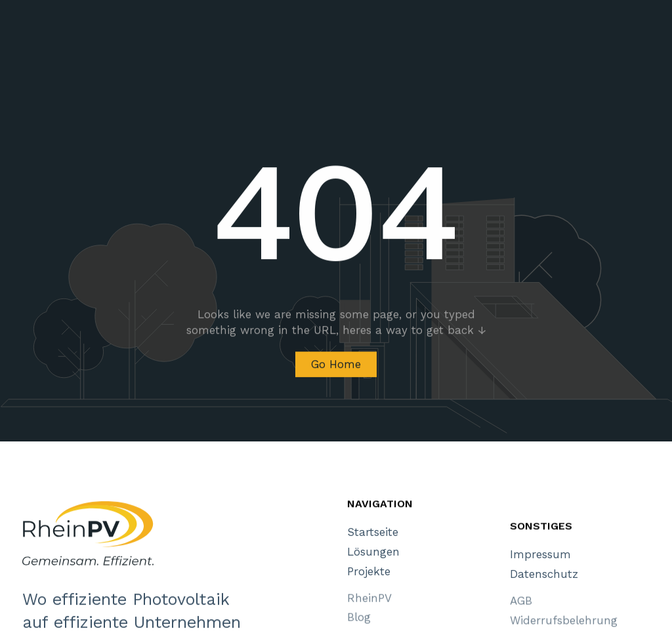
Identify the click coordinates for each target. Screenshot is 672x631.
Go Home (336, 366)
